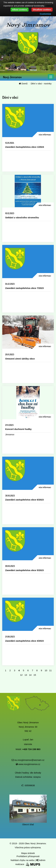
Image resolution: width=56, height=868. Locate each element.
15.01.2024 (10, 143)
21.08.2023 (10, 637)
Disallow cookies (42, 9)
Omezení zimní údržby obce (20, 359)
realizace (28, 864)
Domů (23, 84)
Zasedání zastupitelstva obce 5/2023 (24, 570)
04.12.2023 (10, 284)
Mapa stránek (28, 853)
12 (21, 675)
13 (26, 675)
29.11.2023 (10, 354)
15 (35, 675)
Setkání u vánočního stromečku (22, 217)
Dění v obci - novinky (41, 84)
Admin (41, 860)
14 (30, 675)
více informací (45, 134)
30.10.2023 (10, 496)
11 (50, 670)
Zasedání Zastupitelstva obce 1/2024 (25, 147)
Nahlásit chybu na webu (23, 860)
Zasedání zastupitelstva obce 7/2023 (24, 288)
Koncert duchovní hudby (18, 429)
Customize (45, 14)
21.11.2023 (9, 425)
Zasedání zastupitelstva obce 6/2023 (24, 500)
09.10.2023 (10, 566)
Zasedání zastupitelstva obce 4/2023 (24, 641)
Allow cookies (20, 9)
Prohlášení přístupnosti (28, 856)
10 (46, 670)
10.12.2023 (10, 213)
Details (50, 6)
